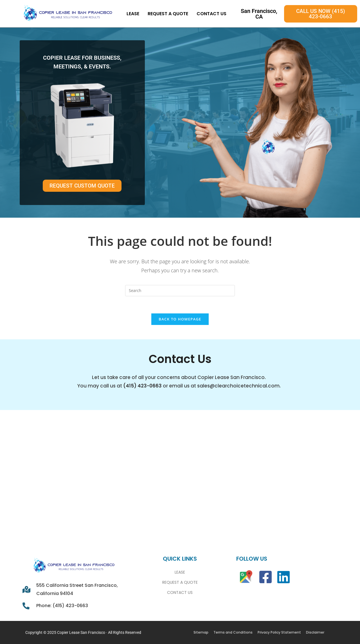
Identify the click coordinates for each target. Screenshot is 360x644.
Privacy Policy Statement (279, 632)
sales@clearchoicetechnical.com (238, 386)
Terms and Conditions (233, 632)
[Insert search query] (180, 291)
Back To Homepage (180, 319)
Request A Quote (168, 14)
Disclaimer (315, 632)
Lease (133, 14)
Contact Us (211, 14)
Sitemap (201, 632)
